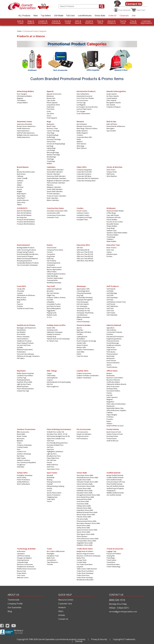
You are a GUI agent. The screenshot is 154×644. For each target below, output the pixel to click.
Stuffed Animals (114, 473)
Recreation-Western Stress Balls (88, 523)
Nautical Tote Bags (53, 155)
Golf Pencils (111, 304)
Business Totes (52, 128)
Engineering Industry (114, 339)
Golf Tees (110, 308)
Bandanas (50, 96)
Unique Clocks (112, 172)
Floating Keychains (24, 380)
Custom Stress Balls (84, 488)
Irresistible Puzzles (54, 304)
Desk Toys (110, 250)
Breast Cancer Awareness (26, 126)
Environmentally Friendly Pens (28, 254)
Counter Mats (82, 562)
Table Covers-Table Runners (87, 569)
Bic (18, 170)
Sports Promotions (54, 495)
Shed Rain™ (21, 198)
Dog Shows (51, 256)
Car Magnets (81, 105)
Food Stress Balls (83, 501)
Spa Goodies (111, 131)
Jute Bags (50, 146)
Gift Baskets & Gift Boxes (26, 295)
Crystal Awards (112, 98)
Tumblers (110, 239)
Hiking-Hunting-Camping (55, 486)
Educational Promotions (115, 337)
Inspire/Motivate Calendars (57, 178)
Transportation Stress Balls (86, 541)
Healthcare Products (24, 341)
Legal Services (112, 350)
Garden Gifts (81, 343)
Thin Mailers (21, 100)
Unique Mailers (22, 103)
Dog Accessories (83, 436)
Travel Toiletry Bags (113, 567)
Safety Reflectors (23, 482)
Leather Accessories (84, 373)
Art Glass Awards (113, 96)
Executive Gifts (83, 245)
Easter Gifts (51, 328)
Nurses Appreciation (54, 269)
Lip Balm (20, 347)
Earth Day (50, 259)
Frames (109, 393)
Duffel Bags (51, 137)
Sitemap (79, 641)
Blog (10, 611)
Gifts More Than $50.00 (85, 261)
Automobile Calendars (55, 172)
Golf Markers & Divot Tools (116, 302)
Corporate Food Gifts (84, 172)
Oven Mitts (81, 352)
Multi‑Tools (51, 558)
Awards (78, 22)
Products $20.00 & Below (26, 222)
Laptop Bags (51, 148)
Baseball (50, 475)
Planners (50, 185)
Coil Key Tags (22, 378)
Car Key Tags (81, 103)
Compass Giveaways (24, 445)
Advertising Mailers (25, 91)
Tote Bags (50, 159)
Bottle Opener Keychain (25, 373)
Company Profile (15, 604)
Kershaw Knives (112, 436)
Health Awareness (24, 128)
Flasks (79, 139)
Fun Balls (50, 300)
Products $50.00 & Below (26, 224)
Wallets (49, 163)
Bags (49, 121)
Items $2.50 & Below (24, 213)
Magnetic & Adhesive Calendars (58, 181)
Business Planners (113, 380)
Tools (123, 22)
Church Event (52, 248)
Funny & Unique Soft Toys (116, 482)
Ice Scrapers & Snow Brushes (87, 107)
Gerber (20, 183)
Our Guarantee (14, 607)
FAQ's (61, 611)
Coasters (80, 135)
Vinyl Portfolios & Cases (115, 426)
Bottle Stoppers (82, 133)
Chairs (19, 443)
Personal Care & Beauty (25, 354)
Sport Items (52, 473)
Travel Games (112, 560)
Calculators (21, 554)
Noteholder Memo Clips (115, 408)
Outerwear (51, 107)
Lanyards (80, 567)
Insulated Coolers (83, 215)
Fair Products (51, 261)
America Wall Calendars (55, 170)
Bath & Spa (111, 121)
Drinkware (43, 22)
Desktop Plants (112, 389)
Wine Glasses (82, 148)
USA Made (59, 16)
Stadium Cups (112, 230)
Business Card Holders (115, 378)
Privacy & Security (99, 639)
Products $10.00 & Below (26, 220)
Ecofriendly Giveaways (85, 297)
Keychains (21, 371)
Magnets (20, 98)
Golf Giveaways (112, 297)
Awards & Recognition (116, 91)
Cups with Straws (113, 215)
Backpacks (51, 124)
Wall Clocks (111, 174)
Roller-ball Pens (52, 465)
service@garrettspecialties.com (123, 612)
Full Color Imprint (83, 304)
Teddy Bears (111, 491)
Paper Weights (112, 415)
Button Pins (81, 558)
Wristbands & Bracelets (85, 580)
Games (109, 252)
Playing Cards (52, 313)
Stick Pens (51, 467)
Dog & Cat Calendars (84, 434)
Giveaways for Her (83, 308)
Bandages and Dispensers (26, 328)
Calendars (51, 167)
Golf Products (113, 286)
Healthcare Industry (114, 345)
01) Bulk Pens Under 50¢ (56, 432)
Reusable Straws (113, 224)
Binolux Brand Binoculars (26, 172)
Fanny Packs (51, 142)
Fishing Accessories (54, 482)
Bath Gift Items (112, 124)
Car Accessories (82, 100)
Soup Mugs (111, 228)
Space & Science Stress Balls (87, 530)
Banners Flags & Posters (85, 554)
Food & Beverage (113, 343)
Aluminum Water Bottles (115, 211)
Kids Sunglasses (53, 386)
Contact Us (134, 4)
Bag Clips (80, 330)
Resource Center (66, 600)
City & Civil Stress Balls (85, 484)
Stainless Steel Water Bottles (117, 233)
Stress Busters (82, 536)
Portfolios (110, 417)
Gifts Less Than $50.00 (85, 259)
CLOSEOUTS (22, 208)
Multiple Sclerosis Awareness (28, 135)
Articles (62, 615)
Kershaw (20, 187)
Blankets (20, 441)
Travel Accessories (115, 549)
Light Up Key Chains (24, 384)
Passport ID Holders (114, 554)
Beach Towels (22, 436)
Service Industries (113, 363)
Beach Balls (21, 434)
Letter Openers (112, 397)
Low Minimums (85, 16)
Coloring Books (52, 378)
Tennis (49, 501)
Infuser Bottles (112, 220)
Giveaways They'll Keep (85, 313)
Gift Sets (80, 248)
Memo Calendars (53, 200)
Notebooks (111, 406)
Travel (20, 22)
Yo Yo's (49, 317)
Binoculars (21, 439)
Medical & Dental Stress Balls (87, 512)
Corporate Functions (84, 174)
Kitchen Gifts (81, 347)
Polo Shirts (51, 109)
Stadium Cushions (23, 460)
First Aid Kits (21, 334)
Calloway (20, 176)
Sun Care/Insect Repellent (26, 462)
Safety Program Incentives (56, 274)
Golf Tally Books (112, 306)
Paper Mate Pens (53, 458)
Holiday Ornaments (54, 334)
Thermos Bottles (113, 235)
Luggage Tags (111, 551)
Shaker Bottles (112, 226)
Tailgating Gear (52, 497)
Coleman (20, 181)
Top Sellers (46, 16)
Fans (19, 449)
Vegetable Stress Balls (85, 543)
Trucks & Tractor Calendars (56, 196)
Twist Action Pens (53, 469)
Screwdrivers (52, 560)
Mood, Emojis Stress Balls (86, 515)
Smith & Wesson (23, 200)
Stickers (109, 423)
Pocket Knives (113, 429)
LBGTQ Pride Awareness (26, 133)
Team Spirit (51, 499)
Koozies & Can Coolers (115, 222)
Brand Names (23, 167)
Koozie (19, 189)
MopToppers (22, 194)
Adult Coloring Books (54, 289)
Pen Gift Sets (52, 460)
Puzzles (109, 256)
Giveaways (56, 22)
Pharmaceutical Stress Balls (87, 521)
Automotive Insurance (84, 96)
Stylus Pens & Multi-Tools (56, 439)
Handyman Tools (53, 556)
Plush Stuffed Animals (115, 484)
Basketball (51, 477)
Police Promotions (23, 480)
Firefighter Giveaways (25, 475)
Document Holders (113, 391)
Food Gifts (22, 286)
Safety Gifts (22, 473)
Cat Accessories (82, 432)
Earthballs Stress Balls (85, 491)
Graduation (51, 265)
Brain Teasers (112, 248)
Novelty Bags (51, 157)
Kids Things (52, 371)
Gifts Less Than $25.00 (85, 256)
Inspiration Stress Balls (85, 510)
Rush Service (111, 360)
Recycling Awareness (24, 261)
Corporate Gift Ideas (84, 176)
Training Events (52, 280)
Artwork (62, 607)
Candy (68, 22)
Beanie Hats (51, 98)
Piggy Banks (51, 311)
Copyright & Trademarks (124, 639)
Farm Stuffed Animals (114, 480)
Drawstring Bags (53, 135)
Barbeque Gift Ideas (84, 332)
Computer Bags (22, 562)
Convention (51, 254)
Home (19, 31)
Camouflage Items (83, 291)
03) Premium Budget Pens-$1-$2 (58, 436)
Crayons (50, 380)
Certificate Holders (113, 382)
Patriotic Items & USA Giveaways (58, 339)
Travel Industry (112, 367)
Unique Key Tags (23, 391)
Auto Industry (111, 330)
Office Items (112, 371)
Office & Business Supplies (116, 410)
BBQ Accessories (23, 432)
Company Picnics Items (55, 250)
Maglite (20, 191)
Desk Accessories (113, 386)
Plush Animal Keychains (25, 389)
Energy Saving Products (25, 252)
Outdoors (112, 22)
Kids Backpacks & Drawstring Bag (59, 382)
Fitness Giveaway (23, 337)
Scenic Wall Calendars (55, 189)
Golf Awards (111, 289)
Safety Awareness (23, 137)
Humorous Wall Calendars (56, 176)
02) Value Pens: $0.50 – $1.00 (57, 434)
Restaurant (111, 358)
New (36, 16)
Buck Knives (21, 174)
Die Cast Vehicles (53, 293)
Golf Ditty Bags (112, 293)
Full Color (71, 16)
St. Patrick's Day (52, 341)
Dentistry (110, 334)
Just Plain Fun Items (54, 306)
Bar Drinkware (82, 124)
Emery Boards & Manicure (116, 126)
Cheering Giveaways (84, 293)
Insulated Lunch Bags (84, 217)
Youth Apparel (52, 118)
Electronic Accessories (25, 564)
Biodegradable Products (26, 248)
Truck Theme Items (83, 114)
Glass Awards (111, 100)
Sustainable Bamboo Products (28, 263)
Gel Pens (50, 447)
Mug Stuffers (22, 300)
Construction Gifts (53, 213)
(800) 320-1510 (117, 600)
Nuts (19, 302)
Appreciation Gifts (83, 289)
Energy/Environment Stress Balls (88, 495)
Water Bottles (111, 241)
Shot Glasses (82, 144)
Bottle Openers (82, 131)
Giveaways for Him (83, 311)
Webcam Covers (23, 578)
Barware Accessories (84, 126)
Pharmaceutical (112, 354)
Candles (80, 334)
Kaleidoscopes (112, 254)
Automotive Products (86, 91)
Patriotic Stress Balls (84, 517)
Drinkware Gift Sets (114, 217)
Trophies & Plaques (114, 107)
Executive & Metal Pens (55, 445)
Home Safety (22, 477)
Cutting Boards (82, 337)
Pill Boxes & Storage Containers (28, 356)
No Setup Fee (22, 217)
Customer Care (65, 604)
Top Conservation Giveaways (27, 265)
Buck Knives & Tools (114, 432)
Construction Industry (114, 332)
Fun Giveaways (82, 306)
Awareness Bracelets (25, 124)
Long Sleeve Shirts (53, 105)
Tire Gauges (81, 111)
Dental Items (21, 330)
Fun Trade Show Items (85, 564)
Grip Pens (50, 449)
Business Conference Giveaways (89, 556)
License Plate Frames (84, 109)
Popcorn (20, 304)
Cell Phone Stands (24, 556)
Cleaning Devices (23, 560)
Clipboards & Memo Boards (116, 384)
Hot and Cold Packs (24, 345)
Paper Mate (21, 196)
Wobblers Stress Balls (85, 545)
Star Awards (111, 105)
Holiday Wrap (52, 337)
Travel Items (111, 562)
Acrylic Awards (112, 94)
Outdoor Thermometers (85, 350)
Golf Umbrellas (112, 315)
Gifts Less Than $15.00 (85, 254)
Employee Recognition (85, 300)
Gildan (19, 185)
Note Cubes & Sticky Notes (116, 404)
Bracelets (50, 291)
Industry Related (114, 325)
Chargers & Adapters (24, 558)
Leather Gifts (83, 371)
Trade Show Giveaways (85, 573)
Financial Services (113, 341)
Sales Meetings (52, 276)
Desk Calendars (53, 198)
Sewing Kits (111, 556)
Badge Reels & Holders (85, 551)
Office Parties (52, 272)
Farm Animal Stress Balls (85, 497)
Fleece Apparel (52, 103)
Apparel (31, 22)
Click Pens (50, 441)
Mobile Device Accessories (27, 569)
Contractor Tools (53, 217)
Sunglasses (21, 465)
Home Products (82, 345)
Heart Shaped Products (25, 343)
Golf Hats (110, 300)
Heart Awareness (23, 131)
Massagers (111, 128)
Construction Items (55, 208)
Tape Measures (52, 562)
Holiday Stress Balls (84, 506)
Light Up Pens (52, 454)
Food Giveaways (83, 302)
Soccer (49, 491)
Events (50, 245)
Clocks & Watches (114, 167)
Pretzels (20, 306)
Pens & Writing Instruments (59, 429)
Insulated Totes (82, 220)
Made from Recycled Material (27, 259)
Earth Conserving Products (26, 250)
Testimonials (14, 600)
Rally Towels (21, 458)
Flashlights (51, 554)
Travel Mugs (111, 237)
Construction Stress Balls (86, 486)
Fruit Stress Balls (83, 504)
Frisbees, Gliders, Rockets (56, 297)
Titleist (19, 205)
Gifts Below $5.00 (83, 250)
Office (100, 22)
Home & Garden (84, 325)
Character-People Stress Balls (87, 482)
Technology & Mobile (26, 549)
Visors (49, 116)
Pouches (110, 419)
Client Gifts (82, 167)
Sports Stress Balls (83, 532)
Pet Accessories (84, 429)
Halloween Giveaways (55, 332)
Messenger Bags (53, 152)
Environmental (23, 245)
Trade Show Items (85, 549)
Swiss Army (21, 202)
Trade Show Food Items (85, 571)
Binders (109, 373)
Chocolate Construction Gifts (57, 211)
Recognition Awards (114, 103)
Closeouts (124, 16)
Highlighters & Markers (55, 451)
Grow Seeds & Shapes (25, 256)
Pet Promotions (82, 439)
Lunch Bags (51, 150)
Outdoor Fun (21, 451)
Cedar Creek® (22, 178)
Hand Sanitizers (23, 339)
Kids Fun (50, 384)
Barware (80, 121)
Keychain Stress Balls (25, 382)
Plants (79, 354)
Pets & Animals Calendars (56, 183)
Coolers (80, 208)
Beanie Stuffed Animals (115, 475)
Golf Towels (111, 313)
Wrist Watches (112, 176)
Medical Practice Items (25, 350)
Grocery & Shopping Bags (56, 144)
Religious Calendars (54, 187)
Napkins (80, 142)
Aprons (79, 328)
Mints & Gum (22, 297)
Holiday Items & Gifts (56, 325)
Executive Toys (113, 245)
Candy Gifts (21, 289)
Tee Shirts (50, 114)
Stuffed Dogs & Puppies (115, 488)
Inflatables (51, 302)
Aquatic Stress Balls (84, 480)
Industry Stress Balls (84, 508)
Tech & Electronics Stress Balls (88, 539)
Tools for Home (82, 356)
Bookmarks (111, 376)
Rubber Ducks (52, 315)
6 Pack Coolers (82, 211)
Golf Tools (110, 311)
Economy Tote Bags (54, 139)
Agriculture (110, 328)
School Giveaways (83, 322)
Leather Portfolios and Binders (88, 376)
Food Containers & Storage (86, 341)
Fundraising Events (54, 263)
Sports (109, 365)
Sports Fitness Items (54, 493)
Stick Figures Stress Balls (86, 534)
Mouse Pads (21, 571)
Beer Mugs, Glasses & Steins (87, 128)
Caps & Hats (51, 100)
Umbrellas (21, 467)
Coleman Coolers (83, 213)
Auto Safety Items (83, 94)
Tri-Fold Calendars (53, 194)
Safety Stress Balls (83, 528)
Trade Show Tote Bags (85, 578)
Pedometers (21, 352)
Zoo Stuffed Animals (114, 495)
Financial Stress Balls (84, 499)
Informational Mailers (25, 96)
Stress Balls (100, 16)
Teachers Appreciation (55, 278)
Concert (50, 252)
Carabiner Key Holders (25, 376)
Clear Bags (51, 133)
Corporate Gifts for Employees (88, 178)
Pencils (49, 462)
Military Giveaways (83, 317)
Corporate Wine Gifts (84, 137)
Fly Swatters (81, 339)
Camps (49, 373)
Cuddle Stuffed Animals (115, 477)
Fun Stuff (51, 286)
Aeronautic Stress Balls (85, 475)
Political (79, 319)
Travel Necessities (113, 564)
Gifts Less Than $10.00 (85, 252)
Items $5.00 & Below (24, 215)
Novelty (133, 22)
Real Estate (111, 356)
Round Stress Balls (83, 525)
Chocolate (21, 291)
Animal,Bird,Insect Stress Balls (87, 477)
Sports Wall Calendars (55, 191)
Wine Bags (80, 146)
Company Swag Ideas (84, 170)
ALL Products (24, 16)
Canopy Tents (82, 560)
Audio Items (21, 551)
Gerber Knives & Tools (115, 434)
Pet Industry (111, 352)
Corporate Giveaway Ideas (86, 181)
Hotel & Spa (111, 347)
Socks (49, 111)
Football (50, 484)
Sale (134, 16)
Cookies (20, 293)
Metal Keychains (23, 386)
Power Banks (22, 573)
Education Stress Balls (85, 493)
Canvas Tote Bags (53, 131)
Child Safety (51, 376)
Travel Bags (51, 161)
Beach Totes (51, 126)
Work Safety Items (23, 484)
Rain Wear (21, 456)
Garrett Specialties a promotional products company (62, 639)
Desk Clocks (111, 170)
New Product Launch (54, 267)
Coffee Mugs (111, 213)
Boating (50, 480)
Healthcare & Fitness (26, 325)
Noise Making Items (54, 308)
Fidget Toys (51, 295)
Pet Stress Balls (82, 519)
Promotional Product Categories (35, 31)
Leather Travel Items (84, 378)
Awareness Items (24, 121)
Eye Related (21, 332)
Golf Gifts (110, 295)
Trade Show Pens (83, 575)
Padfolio (110, 413)
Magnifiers (110, 402)
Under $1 (112, 16)
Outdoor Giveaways (24, 454)
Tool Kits (50, 564)
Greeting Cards (52, 330)
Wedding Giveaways (54, 283)
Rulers (109, 421)
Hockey (49, 488)
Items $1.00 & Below (24, 211)
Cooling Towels (22, 447)
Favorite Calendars (53, 174)
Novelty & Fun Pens (54, 456)
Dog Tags (80, 295)
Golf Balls (110, 291)
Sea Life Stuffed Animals (115, 486)
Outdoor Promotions (26, 429)
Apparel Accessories (54, 94)
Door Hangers (22, 94)
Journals (110, 395)
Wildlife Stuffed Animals (115, 493)
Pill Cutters (21, 358)
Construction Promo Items (56, 215)
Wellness (89, 22)
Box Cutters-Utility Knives (56, 551)
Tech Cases (21, 575)
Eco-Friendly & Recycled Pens (57, 443)
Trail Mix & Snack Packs (25, 308)
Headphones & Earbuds (26, 567)
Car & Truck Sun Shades (85, 98)
